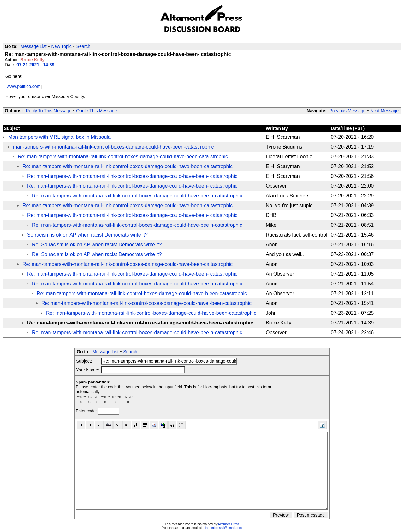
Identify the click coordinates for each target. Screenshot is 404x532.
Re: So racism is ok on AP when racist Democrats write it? (97, 245)
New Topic (62, 46)
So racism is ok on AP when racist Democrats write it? (87, 235)
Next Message (385, 111)
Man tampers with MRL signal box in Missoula (59, 137)
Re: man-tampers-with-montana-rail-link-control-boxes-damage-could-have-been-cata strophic (123, 157)
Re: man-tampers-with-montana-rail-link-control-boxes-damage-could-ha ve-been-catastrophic (151, 313)
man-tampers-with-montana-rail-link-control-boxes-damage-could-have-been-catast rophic (113, 147)
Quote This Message (96, 111)
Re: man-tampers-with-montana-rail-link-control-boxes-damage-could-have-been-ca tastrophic (128, 166)
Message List (33, 46)
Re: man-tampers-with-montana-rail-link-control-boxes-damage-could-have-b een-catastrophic (142, 293)
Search (83, 46)
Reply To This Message (48, 111)
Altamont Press (229, 524)
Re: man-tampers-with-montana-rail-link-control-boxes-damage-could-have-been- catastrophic (132, 176)
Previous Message (347, 111)
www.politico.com (24, 86)
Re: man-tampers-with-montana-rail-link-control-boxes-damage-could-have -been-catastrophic (146, 303)
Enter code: (87, 411)
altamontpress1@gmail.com (222, 528)
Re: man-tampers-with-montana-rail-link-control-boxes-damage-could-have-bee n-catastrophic (137, 196)
